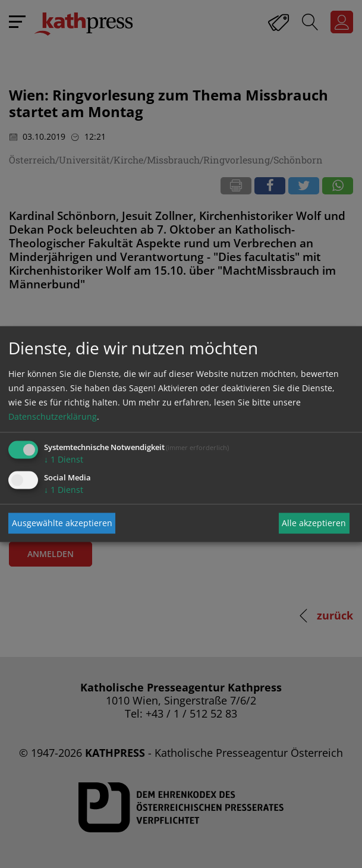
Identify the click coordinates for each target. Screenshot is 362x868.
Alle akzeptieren (314, 523)
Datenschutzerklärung (53, 416)
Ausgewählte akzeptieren (62, 523)
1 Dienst (64, 459)
